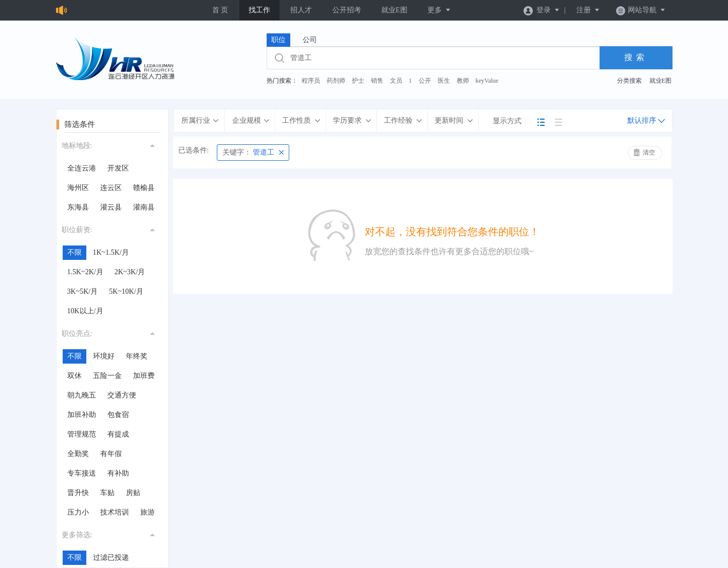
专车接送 (82, 473)
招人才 (301, 10)
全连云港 (82, 168)
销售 (377, 81)
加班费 (144, 376)
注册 (588, 10)
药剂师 (336, 81)
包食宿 (118, 415)
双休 (74, 376)
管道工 (249, 152)
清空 (649, 153)
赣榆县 (144, 188)
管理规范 (82, 434)
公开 (425, 81)
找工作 (259, 10)
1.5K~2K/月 (85, 272)
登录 (542, 10)
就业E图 (394, 10)
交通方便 (122, 395)
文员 (396, 81)
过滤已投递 (111, 557)
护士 (358, 81)
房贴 (133, 493)
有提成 (118, 434)
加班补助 (82, 415)
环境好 (104, 356)
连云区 (111, 188)
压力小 (78, 512)
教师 (463, 81)
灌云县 (111, 207)
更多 (439, 10)
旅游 (147, 512)
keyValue (487, 81)
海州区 (78, 188)
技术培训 (115, 512)
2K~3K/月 (130, 272)
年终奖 (137, 356)
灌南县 (144, 207)
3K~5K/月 (83, 291)
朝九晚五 (82, 395)
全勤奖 (78, 454)
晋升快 (78, 493)
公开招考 (347, 10)
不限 (74, 252)
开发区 (118, 168)
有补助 (118, 473)
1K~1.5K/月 (111, 252)
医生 (444, 81)
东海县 (78, 207)
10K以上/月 (85, 311)
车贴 (107, 493)
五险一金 (107, 376)
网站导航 (641, 10)
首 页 (220, 10)
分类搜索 (629, 81)
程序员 (311, 81)
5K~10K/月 (126, 291)
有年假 (111, 454)
